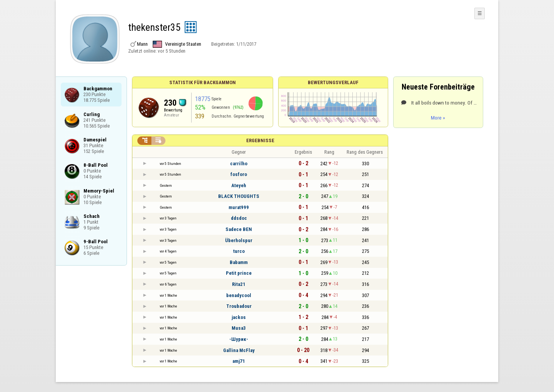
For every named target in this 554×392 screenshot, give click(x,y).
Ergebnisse (260, 140)
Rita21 (239, 284)
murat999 (239, 207)
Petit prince (239, 273)
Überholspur (239, 240)
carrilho (239, 164)
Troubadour (239, 306)
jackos (239, 317)
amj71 (239, 361)
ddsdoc (239, 218)
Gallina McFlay (239, 350)
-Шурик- (239, 339)
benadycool (239, 295)
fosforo (239, 174)
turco (239, 251)
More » (438, 118)
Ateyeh (239, 185)
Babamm (239, 262)
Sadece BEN (239, 229)
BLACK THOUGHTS (239, 196)
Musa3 (239, 328)
